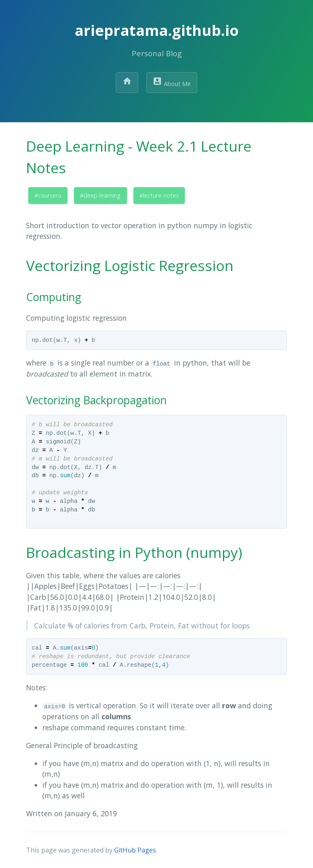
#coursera (48, 195)
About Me (172, 82)
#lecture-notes (159, 195)
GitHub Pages (135, 850)
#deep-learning (100, 195)
